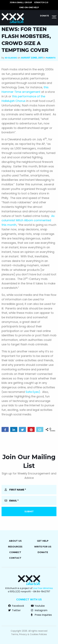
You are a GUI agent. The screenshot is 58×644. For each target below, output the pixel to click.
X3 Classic (11, 58)
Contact (15, 558)
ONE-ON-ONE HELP (29, 7)
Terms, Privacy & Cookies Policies (29, 634)
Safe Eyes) (33, 392)
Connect (15, 552)
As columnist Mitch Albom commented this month (28, 220)
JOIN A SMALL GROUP (21, 2)
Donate (44, 16)
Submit (29, 511)
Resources (15, 547)
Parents (51, 58)
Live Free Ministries (43, 588)
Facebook (16, 606)
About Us (15, 541)
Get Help (43, 541)
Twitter (14, 610)
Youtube (38, 606)
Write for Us (43, 547)
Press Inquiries (41, 615)
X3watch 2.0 (41, 2)
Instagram (39, 610)
